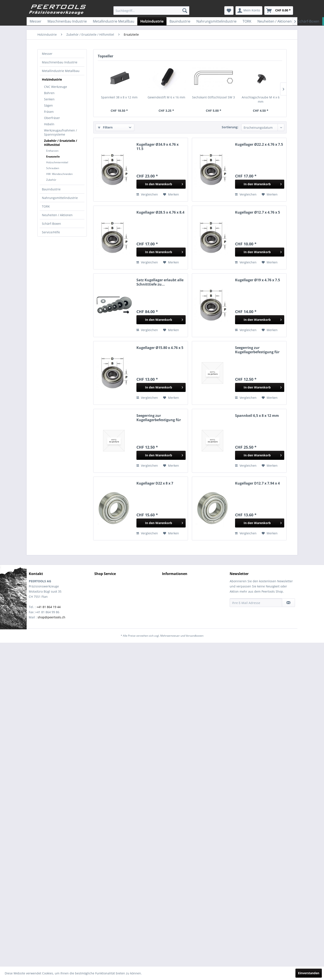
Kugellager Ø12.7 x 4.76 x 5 (258, 212)
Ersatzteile (53, 157)
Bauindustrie (51, 189)
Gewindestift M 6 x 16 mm (166, 97)
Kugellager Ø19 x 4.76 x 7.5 (258, 280)
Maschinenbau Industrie (60, 62)
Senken (49, 99)
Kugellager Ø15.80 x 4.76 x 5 (160, 348)
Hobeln (49, 124)
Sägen (48, 105)
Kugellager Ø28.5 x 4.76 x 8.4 (160, 212)
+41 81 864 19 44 (49, 607)
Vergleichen (147, 194)
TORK (46, 206)
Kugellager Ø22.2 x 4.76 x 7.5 (259, 144)
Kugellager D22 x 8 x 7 (155, 483)
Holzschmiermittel (57, 162)
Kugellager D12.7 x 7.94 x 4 (257, 483)
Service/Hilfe (51, 232)
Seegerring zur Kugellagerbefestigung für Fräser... (257, 350)
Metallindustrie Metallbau (61, 71)
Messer (47, 54)
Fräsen (49, 112)
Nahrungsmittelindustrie (60, 198)
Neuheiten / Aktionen (57, 215)
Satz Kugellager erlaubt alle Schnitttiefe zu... (160, 282)
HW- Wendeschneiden (59, 174)
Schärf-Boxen (51, 224)
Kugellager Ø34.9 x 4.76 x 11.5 (157, 147)
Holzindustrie (52, 79)
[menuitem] (151, 11)
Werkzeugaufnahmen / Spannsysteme (60, 132)
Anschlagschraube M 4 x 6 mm (261, 99)
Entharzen (52, 151)
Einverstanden (309, 973)
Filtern (105, 127)
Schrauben (53, 168)
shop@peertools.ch (51, 617)
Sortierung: (230, 127)
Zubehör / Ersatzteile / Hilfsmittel (61, 143)
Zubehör (51, 180)
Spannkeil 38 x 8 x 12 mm (119, 97)
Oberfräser (52, 118)
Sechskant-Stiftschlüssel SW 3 (213, 97)
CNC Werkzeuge (56, 87)
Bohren (49, 93)
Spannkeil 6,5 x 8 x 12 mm (257, 416)
